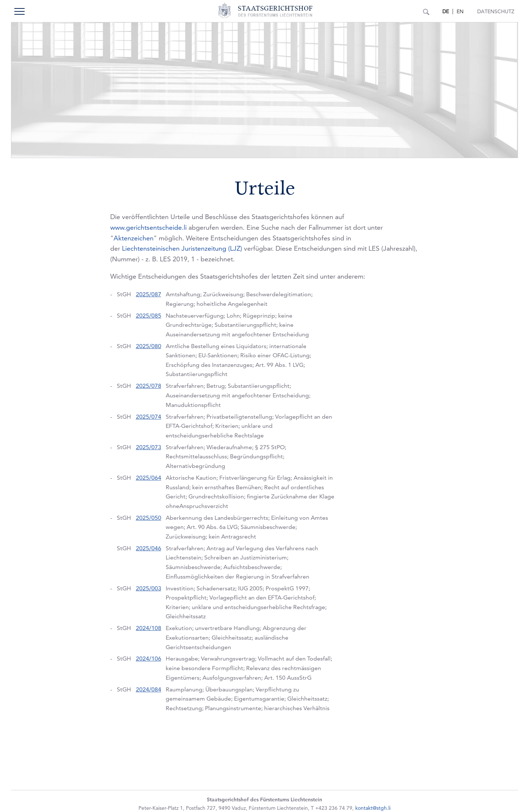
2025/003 (149, 588)
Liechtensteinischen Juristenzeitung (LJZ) (182, 248)
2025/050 (149, 518)
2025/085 (149, 316)
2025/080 (149, 346)
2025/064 (149, 478)
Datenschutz (496, 11)
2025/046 (149, 548)
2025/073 (149, 447)
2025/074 (149, 417)
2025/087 (149, 294)
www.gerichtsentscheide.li (148, 227)
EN (460, 11)
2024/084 (149, 689)
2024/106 (149, 659)
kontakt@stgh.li (373, 808)
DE (446, 11)
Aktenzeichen (134, 238)
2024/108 (149, 628)
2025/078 (149, 386)
